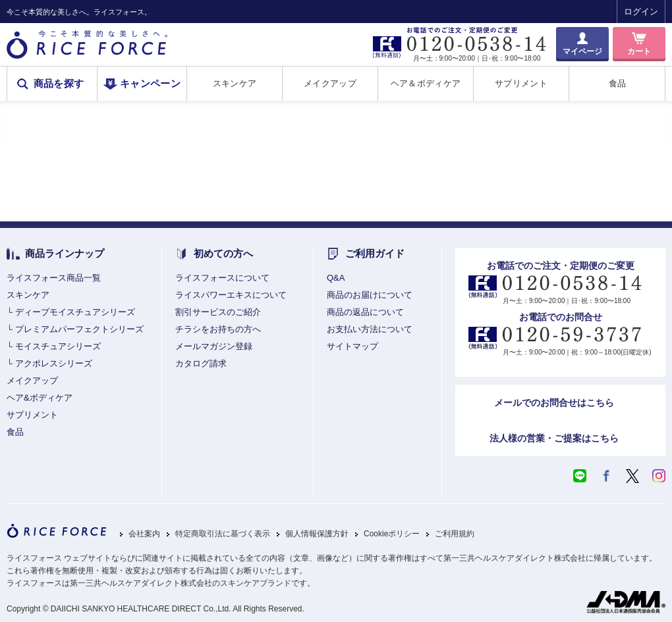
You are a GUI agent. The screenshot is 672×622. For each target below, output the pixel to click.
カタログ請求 (201, 363)
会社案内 (144, 534)
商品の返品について (365, 312)
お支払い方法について (370, 329)
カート (639, 51)
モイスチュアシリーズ (58, 346)
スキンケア (235, 83)
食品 (618, 83)
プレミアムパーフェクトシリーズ (79, 329)
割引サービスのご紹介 (218, 312)
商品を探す (59, 84)
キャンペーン (150, 84)
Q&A (336, 278)
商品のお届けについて (370, 295)
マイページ (582, 51)
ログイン (641, 12)
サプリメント (521, 83)
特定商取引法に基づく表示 (223, 534)
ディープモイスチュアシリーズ (75, 312)
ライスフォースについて (222, 278)
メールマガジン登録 (214, 346)
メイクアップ (330, 83)
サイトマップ (352, 346)
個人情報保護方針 (317, 534)
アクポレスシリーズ (54, 363)
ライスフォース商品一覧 (54, 278)
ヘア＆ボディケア (426, 83)
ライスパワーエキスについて (231, 295)
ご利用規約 (455, 534)
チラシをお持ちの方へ (218, 329)
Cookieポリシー (392, 534)
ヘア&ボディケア (40, 398)
